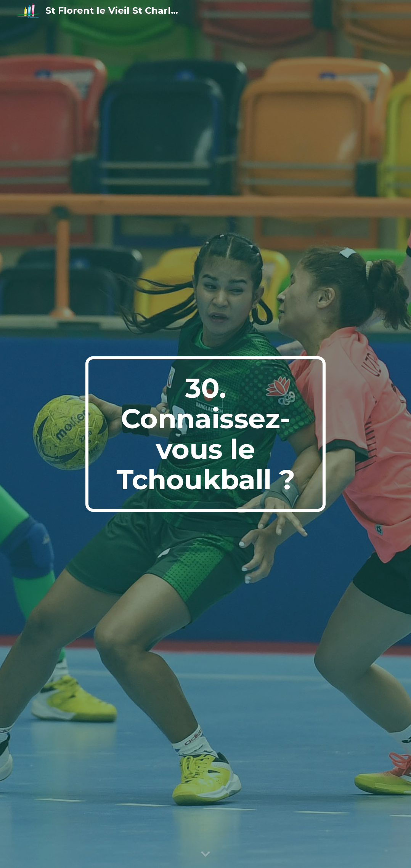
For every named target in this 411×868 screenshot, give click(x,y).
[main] (205, 434)
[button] (205, 854)
